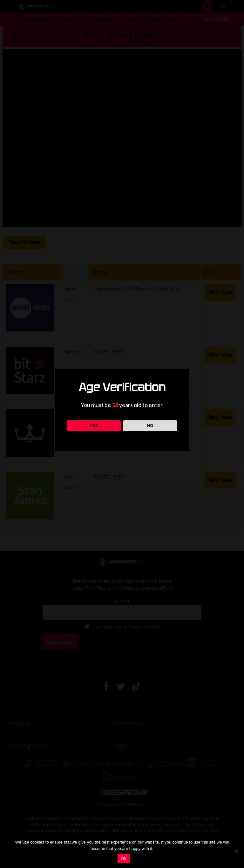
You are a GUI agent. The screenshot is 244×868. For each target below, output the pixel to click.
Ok (123, 859)
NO (150, 426)
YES (94, 426)
